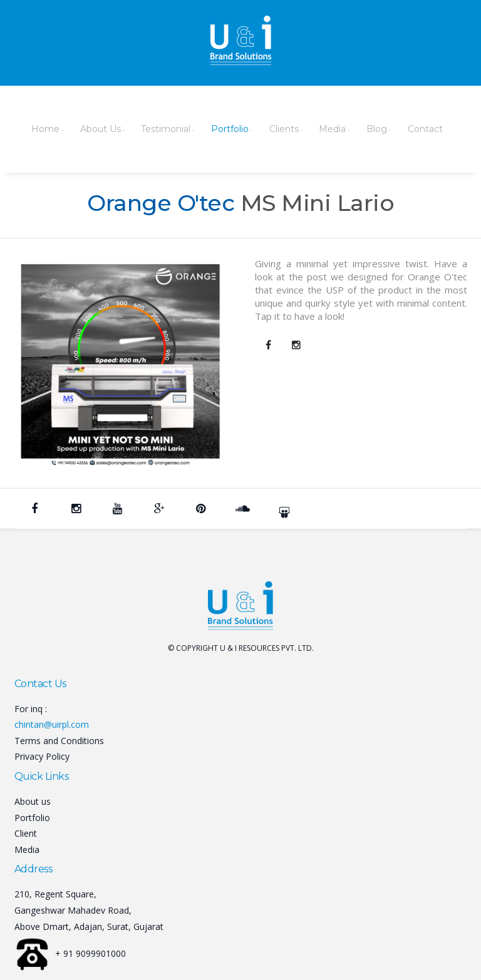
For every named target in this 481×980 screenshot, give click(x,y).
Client (26, 832)
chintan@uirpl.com (52, 723)
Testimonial (146, 128)
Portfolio (204, 128)
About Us (85, 128)
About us (33, 800)
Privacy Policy (42, 755)
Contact (378, 128)
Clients (253, 128)
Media (296, 128)
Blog (335, 128)
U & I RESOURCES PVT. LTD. (267, 647)
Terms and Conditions (59, 739)
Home (36, 128)
